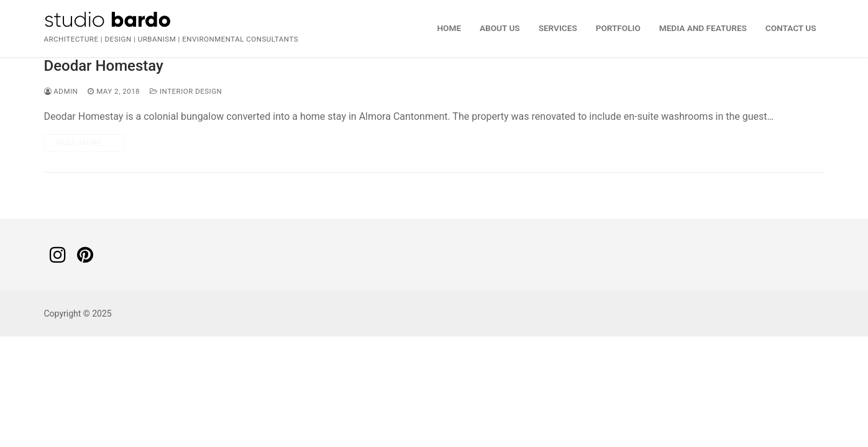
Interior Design (186, 91)
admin (61, 91)
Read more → (84, 143)
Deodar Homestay (104, 66)
